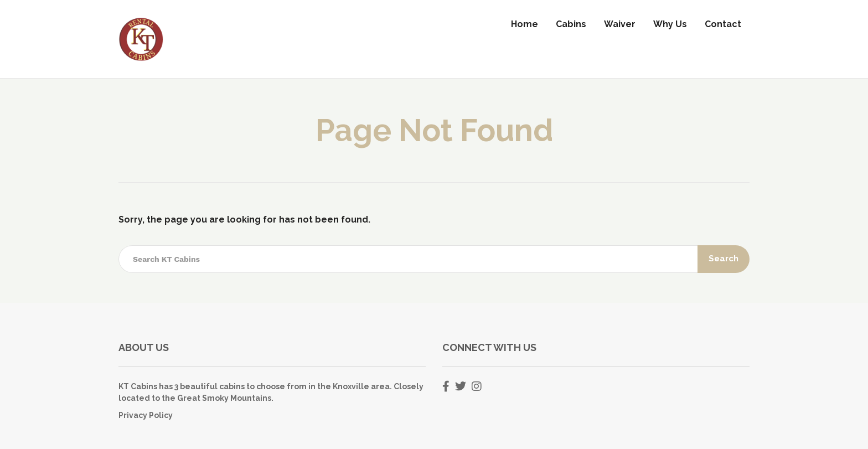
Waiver (620, 24)
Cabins (571, 24)
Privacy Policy (146, 415)
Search (724, 259)
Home (525, 24)
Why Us (670, 24)
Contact (723, 24)
